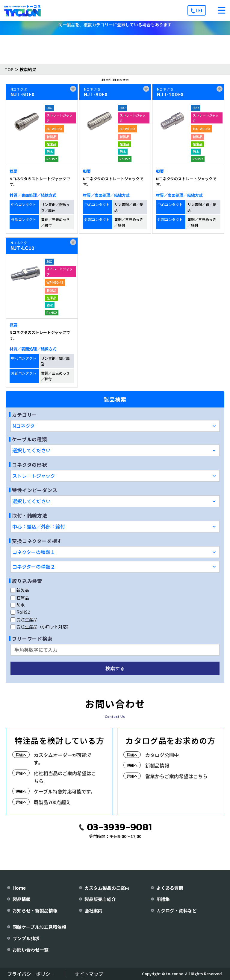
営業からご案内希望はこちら (176, 776)
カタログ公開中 (162, 755)
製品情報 (22, 899)
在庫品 (20, 598)
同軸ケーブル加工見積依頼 (39, 927)
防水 (18, 605)
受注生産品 (24, 619)
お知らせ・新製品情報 (35, 910)
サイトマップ (89, 974)
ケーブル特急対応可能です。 (65, 791)
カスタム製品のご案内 (107, 888)
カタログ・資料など (177, 910)
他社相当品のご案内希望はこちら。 (65, 777)
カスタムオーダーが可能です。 (63, 759)
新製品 (20, 590)
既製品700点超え (52, 802)
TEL (199, 10)
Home (19, 888)
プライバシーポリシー (31, 974)
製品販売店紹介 (100, 899)
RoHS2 (20, 612)
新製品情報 (157, 765)
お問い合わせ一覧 (31, 950)
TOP (9, 69)
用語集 (163, 899)
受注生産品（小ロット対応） (41, 627)
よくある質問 (170, 888)
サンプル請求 (26, 938)
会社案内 (93, 910)
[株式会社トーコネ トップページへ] (22, 11)
